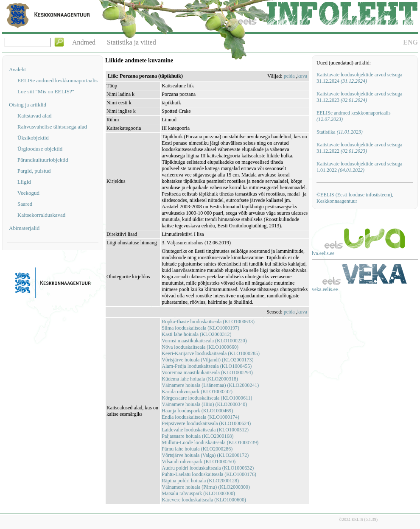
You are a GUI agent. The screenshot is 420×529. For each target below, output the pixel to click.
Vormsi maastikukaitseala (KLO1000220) (204, 341)
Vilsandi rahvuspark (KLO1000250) (199, 462)
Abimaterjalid (24, 228)
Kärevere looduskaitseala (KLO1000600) (204, 500)
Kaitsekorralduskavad (41, 215)
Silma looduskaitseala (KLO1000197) (200, 328)
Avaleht (17, 69)
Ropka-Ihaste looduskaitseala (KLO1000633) (208, 322)
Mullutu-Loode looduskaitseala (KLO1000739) (210, 442)
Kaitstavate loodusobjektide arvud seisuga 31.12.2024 (359, 78)
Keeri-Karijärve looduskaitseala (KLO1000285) (211, 353)
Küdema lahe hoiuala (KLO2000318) (200, 379)
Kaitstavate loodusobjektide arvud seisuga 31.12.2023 (359, 97)
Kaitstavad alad (35, 116)
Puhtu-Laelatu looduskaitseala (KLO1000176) (209, 474)
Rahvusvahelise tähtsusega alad (52, 127)
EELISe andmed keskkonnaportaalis (57, 80)
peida (289, 76)
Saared (25, 204)
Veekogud (28, 193)
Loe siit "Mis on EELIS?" (46, 91)
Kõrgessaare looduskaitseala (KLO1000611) (207, 398)
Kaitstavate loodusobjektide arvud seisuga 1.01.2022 (359, 167)
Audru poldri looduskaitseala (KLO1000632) (208, 468)
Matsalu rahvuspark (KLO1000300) (198, 493)
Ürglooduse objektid (40, 149)
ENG (410, 42)
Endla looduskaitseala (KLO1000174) (200, 417)
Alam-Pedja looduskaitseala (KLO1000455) (207, 366)
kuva (302, 76)
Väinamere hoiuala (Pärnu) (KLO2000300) (206, 487)
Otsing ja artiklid (28, 105)
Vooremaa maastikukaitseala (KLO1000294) (207, 372)
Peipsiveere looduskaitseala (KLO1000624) (206, 423)
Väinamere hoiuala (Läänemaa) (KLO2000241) (210, 385)
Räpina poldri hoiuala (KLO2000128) (200, 481)
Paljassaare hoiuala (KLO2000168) (197, 436)
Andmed (84, 42)
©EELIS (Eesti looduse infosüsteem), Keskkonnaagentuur (355, 198)
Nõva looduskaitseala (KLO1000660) (200, 347)
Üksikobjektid (33, 138)
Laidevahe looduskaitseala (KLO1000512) (205, 430)
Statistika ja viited (132, 42)
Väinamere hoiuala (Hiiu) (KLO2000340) (204, 404)
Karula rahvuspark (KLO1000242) (197, 392)
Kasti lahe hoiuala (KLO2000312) (196, 334)
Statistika (340, 132)
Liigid (24, 182)
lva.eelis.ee (323, 253)
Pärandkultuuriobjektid (43, 160)
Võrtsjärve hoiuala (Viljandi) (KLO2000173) (207, 360)
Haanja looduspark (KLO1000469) (197, 411)
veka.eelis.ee (325, 289)
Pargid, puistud (34, 171)
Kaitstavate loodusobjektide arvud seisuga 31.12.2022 (359, 148)
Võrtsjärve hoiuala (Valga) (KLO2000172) (205, 455)
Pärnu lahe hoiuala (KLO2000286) (197, 449)
